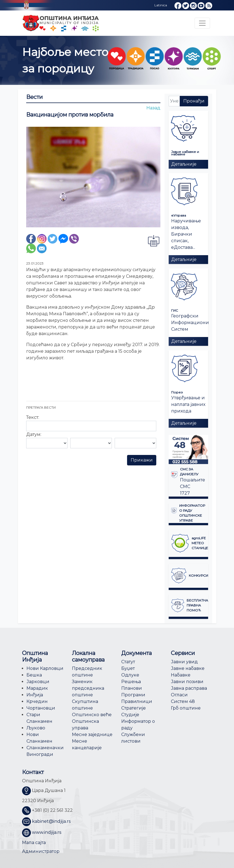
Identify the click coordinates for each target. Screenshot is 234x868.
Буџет (128, 668)
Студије (130, 715)
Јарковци (38, 682)
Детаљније (184, 164)
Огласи (179, 695)
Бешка (34, 675)
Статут (128, 662)
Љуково (36, 728)
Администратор (41, 851)
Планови (132, 688)
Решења (131, 682)
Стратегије (134, 708)
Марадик (37, 688)
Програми (133, 695)
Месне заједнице (92, 734)
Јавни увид (184, 662)
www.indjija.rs (47, 832)
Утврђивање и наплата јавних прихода (188, 404)
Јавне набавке (188, 668)
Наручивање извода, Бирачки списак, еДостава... (186, 234)
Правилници (137, 701)
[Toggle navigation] (202, 23)
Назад (153, 108)
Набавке (181, 675)
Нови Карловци (45, 668)
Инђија (35, 695)
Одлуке (130, 675)
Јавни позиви (187, 682)
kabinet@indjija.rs (51, 821)
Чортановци (41, 708)
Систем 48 (183, 701)
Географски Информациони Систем (190, 323)
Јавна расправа (189, 688)
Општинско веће (92, 715)
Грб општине (186, 708)
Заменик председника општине (88, 688)
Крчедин (37, 701)
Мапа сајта (34, 843)
